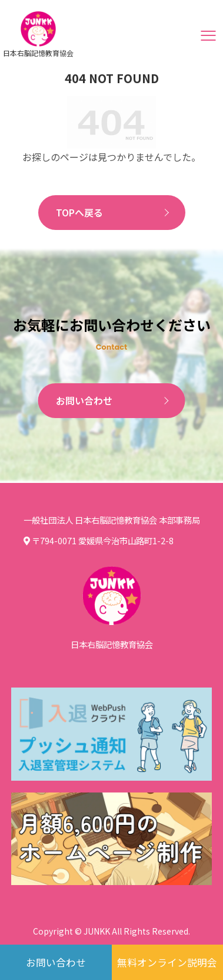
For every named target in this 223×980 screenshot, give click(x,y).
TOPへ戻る (79, 212)
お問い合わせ (84, 400)
